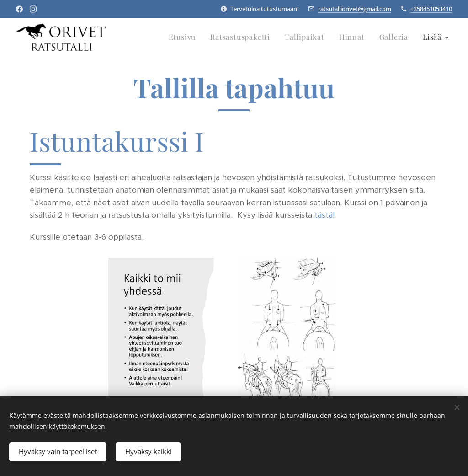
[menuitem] (185, 37)
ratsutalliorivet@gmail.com (355, 9)
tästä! (325, 215)
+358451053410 (431, 9)
